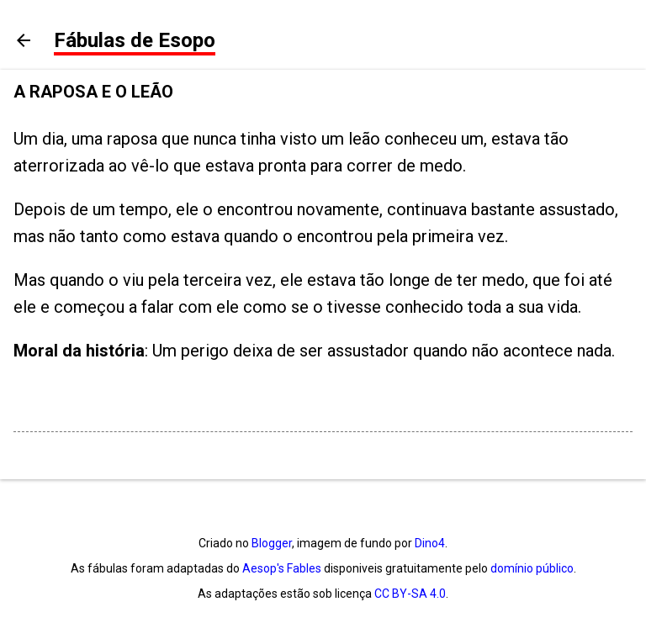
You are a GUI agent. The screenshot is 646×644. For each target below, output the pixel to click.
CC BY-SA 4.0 (410, 594)
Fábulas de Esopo (135, 40)
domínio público (532, 568)
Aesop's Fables (282, 568)
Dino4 (430, 543)
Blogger (272, 543)
